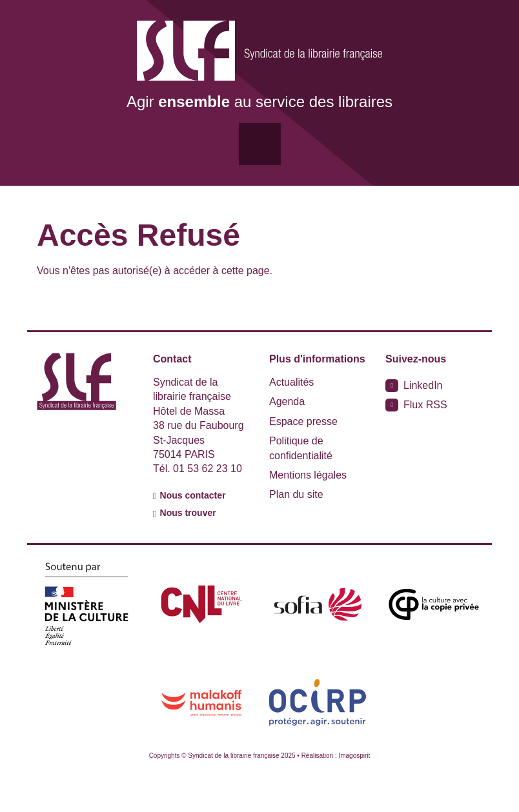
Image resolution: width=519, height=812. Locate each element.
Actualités (291, 382)
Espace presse (303, 421)
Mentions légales (308, 475)
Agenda (287, 401)
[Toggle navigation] (260, 144)
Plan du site (296, 494)
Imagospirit (354, 756)
